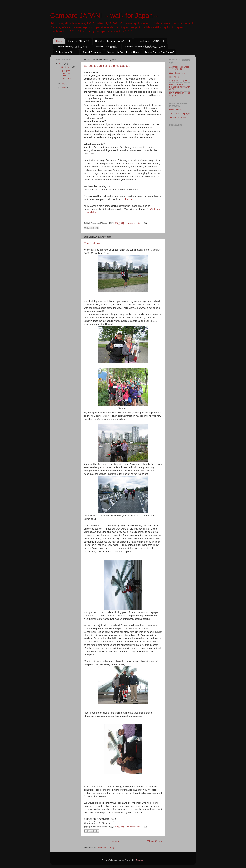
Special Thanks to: (92, 52)
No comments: (134, 223)
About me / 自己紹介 (79, 41)
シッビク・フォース (179, 81)
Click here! (128, 199)
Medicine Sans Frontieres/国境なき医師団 (180, 87)
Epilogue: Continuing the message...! (107, 66)
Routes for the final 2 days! (159, 52)
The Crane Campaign (179, 114)
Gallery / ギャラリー (66, 52)
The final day (92, 243)
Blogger (140, 860)
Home (59, 41)
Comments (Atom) (105, 848)
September (67, 67)
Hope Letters (175, 110)
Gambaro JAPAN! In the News (123, 52)
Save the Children (178, 73)
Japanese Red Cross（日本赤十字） (179, 68)
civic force (174, 77)
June (64, 88)
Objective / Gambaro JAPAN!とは (113, 41)
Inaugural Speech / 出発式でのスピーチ (145, 47)
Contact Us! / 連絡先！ (107, 47)
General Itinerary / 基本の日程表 (72, 47)
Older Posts (154, 841)
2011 (61, 64)
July (64, 83)
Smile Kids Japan (177, 117)
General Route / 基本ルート (150, 41)
